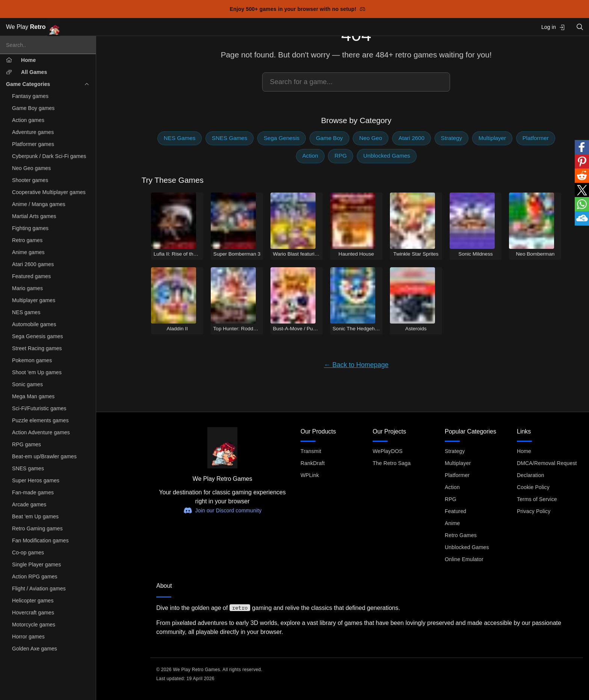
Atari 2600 (412, 138)
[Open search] (580, 27)
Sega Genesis (282, 138)
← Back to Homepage (356, 365)
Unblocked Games (387, 156)
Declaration (531, 475)
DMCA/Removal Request (547, 463)
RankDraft (313, 463)
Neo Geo (371, 138)
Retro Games (461, 535)
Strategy (452, 138)
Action (310, 156)
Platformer (536, 138)
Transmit (311, 451)
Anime (452, 523)
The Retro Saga (392, 463)
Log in (553, 27)
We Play (33, 27)
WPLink (310, 475)
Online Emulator (464, 559)
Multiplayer (492, 138)
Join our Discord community (223, 510)
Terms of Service (537, 499)
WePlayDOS (388, 451)
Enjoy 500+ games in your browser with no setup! (298, 9)
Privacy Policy (534, 511)
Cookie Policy (533, 487)
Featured (455, 511)
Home (524, 451)
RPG (341, 156)
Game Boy (329, 138)
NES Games (180, 138)
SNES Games (230, 138)
